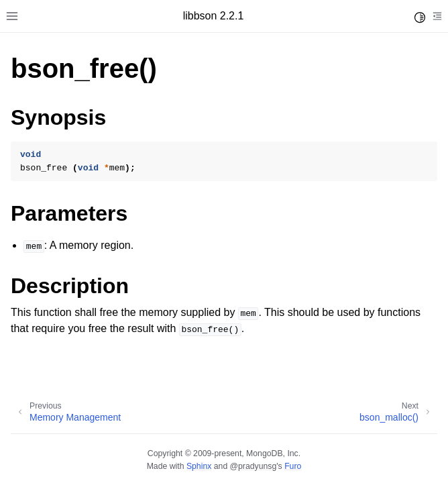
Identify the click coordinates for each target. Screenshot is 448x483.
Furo (293, 466)
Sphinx (199, 466)
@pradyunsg (254, 466)
